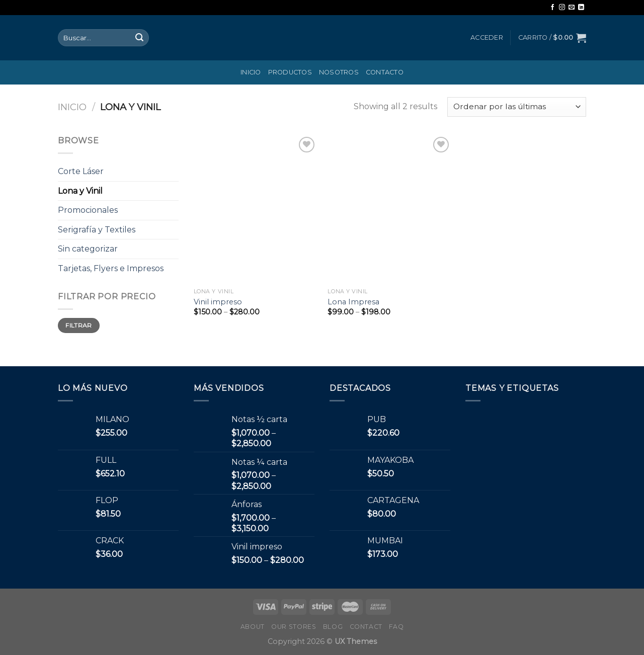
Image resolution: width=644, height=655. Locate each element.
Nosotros (339, 72)
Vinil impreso (218, 302)
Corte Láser (81, 171)
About (253, 627)
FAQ (396, 627)
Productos (290, 72)
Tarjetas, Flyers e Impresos (111, 268)
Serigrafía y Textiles (97, 230)
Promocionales (88, 210)
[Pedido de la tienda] (517, 107)
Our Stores (294, 627)
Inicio (251, 72)
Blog (333, 627)
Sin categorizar (88, 249)
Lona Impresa (353, 302)
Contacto (385, 72)
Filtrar (79, 325)
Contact (366, 627)
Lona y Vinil (80, 191)
